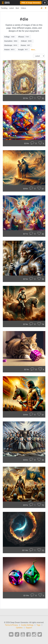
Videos (23, 8)
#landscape (11, 45)
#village (10, 37)
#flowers (24, 37)
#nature (10, 50)
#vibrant (27, 41)
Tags (38, 625)
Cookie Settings (27, 625)
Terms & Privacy (11, 625)
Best (17, 8)
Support (29, 628)
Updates (19, 628)
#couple (23, 50)
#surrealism (11, 41)
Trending (4, 8)
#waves (26, 45)
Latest (11, 8)
